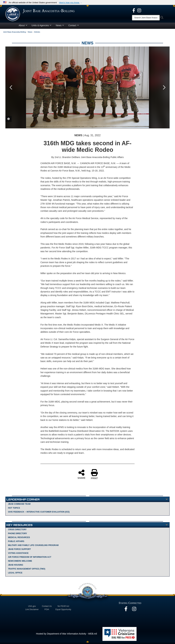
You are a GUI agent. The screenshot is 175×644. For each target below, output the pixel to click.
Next (164, 89)
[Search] (146, 18)
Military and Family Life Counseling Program (33, 547)
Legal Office (15, 574)
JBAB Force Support (19, 551)
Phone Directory (18, 535)
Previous (11, 89)
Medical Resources (19, 539)
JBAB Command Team (19, 505)
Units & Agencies (42, 27)
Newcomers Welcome (20, 562)
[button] (71, 3)
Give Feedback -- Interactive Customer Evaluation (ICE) (39, 513)
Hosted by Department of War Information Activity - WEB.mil (66, 635)
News (60, 27)
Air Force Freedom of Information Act (30, 559)
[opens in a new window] (134, 10)
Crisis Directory (17, 531)
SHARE (81, 476)
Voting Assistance (18, 555)
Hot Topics (14, 509)
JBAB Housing (16, 566)
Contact (74, 27)
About (23, 27)
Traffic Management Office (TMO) (27, 570)
